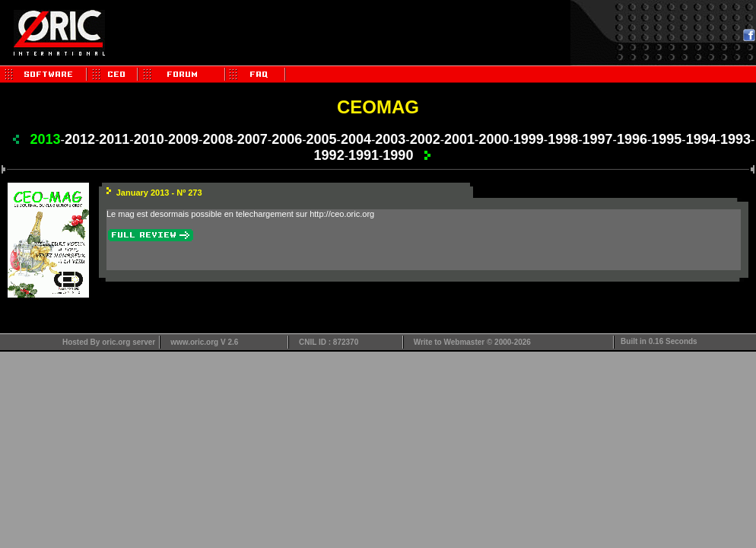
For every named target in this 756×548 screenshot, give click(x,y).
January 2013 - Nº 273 (159, 193)
